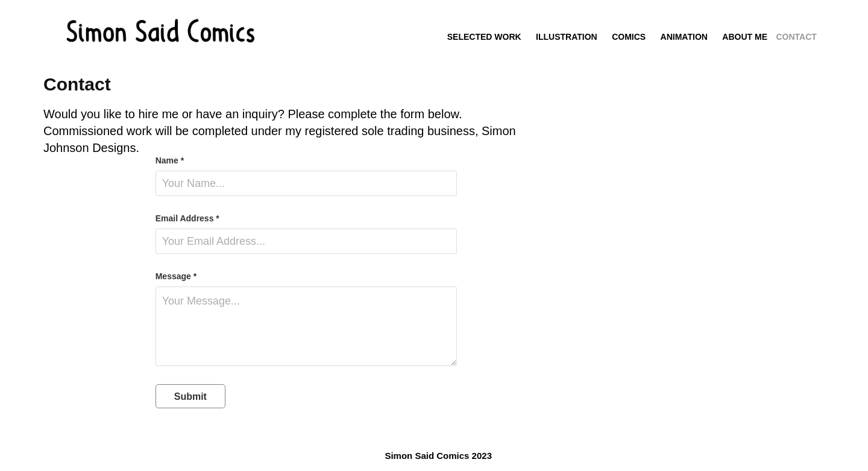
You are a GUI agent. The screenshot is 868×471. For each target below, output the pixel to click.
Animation (684, 37)
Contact (796, 37)
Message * (176, 276)
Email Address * (187, 218)
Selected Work (484, 37)
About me (745, 37)
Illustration (567, 37)
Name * (170, 160)
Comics (629, 37)
